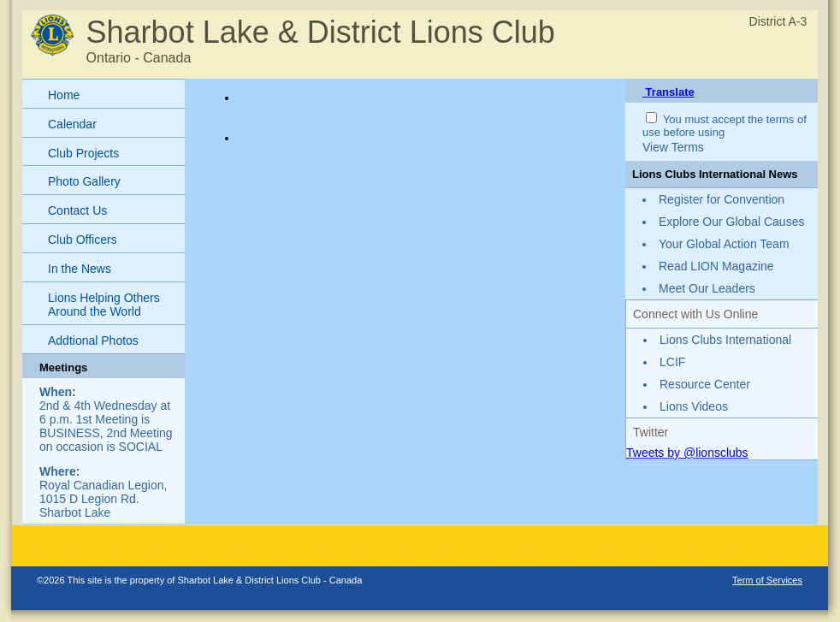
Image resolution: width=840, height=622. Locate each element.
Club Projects (83, 153)
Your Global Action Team (724, 244)
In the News (80, 269)
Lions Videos (694, 406)
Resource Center (705, 384)
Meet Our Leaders (707, 288)
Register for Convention (722, 199)
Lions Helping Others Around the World (104, 305)
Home (64, 95)
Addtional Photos (93, 341)
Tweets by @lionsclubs (687, 453)
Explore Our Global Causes (731, 222)
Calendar (72, 124)
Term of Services (767, 580)
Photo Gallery (84, 181)
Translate (668, 92)
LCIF (672, 362)
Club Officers (83, 240)
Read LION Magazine (716, 266)
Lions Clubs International (725, 340)
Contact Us (77, 210)
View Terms (673, 147)
